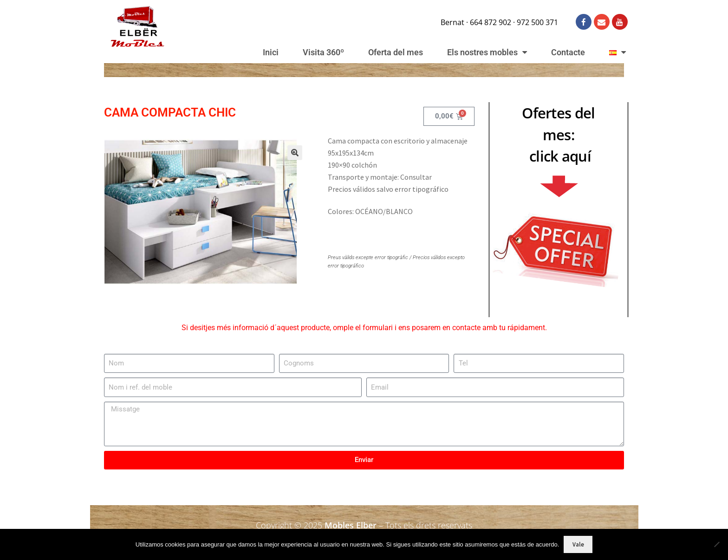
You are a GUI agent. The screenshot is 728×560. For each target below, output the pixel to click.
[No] (716, 544)
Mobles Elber (351, 525)
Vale (578, 544)
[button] (286, 160)
